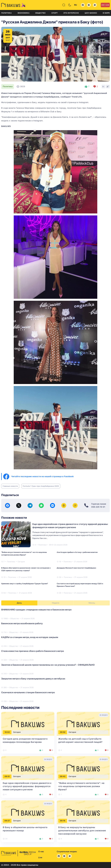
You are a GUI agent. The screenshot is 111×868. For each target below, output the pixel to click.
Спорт (55, 13)
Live (105, 5)
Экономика (23, 13)
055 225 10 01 (98, 507)
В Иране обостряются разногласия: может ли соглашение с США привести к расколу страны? (26, 569)
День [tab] (19, 603)
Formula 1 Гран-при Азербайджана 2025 (41, 486)
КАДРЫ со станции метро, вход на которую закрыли (30, 637)
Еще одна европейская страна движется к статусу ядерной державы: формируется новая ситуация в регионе (27, 786)
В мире (106, 13)
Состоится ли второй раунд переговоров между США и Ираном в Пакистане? (80, 585)
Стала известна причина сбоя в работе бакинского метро (33, 651)
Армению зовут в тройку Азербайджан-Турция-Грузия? (25, 584)
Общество (40, 13)
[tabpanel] (55, 655)
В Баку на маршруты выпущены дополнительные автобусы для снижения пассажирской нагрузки (82, 831)
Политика (6, 13)
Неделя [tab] (56, 603)
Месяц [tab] (92, 603)
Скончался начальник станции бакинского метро (28, 692)
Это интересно (71, 13)
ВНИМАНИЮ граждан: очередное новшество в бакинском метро (36, 610)
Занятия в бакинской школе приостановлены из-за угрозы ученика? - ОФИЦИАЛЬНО (48, 665)
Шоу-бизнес (91, 13)
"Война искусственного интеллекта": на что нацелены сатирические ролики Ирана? (24, 554)
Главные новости (10, 486)
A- (104, 87)
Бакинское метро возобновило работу (22, 623)
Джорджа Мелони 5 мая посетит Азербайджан (76, 568)
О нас (41, 852)
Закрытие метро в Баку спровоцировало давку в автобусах (33, 679)
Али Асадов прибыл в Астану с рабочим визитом (77, 552)
